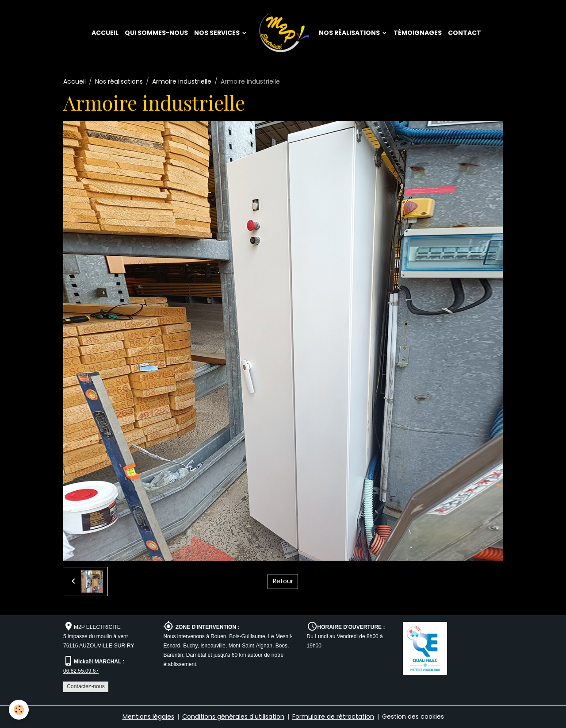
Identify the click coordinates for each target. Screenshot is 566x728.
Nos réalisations (350, 33)
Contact (465, 33)
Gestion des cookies (413, 716)
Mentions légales (148, 716)
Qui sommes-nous (156, 33)
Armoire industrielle (182, 81)
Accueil (105, 33)
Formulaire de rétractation (333, 716)
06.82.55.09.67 (81, 671)
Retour (283, 581)
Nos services (218, 33)
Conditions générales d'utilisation (233, 716)
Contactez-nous (86, 686)
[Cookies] (19, 710)
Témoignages (418, 33)
